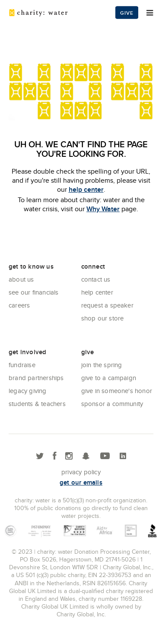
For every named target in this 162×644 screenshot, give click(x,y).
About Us (21, 279)
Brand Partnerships (36, 378)
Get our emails (81, 482)
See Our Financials (34, 292)
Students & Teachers (37, 404)
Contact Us (96, 279)
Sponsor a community (112, 404)
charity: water (38, 13)
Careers (19, 305)
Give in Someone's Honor (117, 391)
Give (127, 13)
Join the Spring (102, 365)
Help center (97, 292)
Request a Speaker (107, 305)
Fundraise (22, 365)
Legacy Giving (28, 391)
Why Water (103, 209)
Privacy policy (81, 472)
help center (86, 189)
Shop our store (103, 318)
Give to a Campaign (109, 378)
